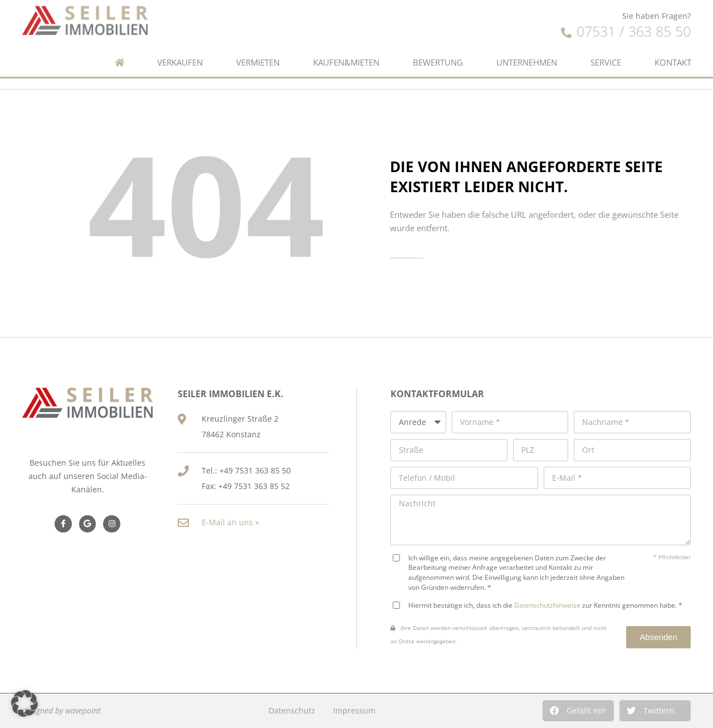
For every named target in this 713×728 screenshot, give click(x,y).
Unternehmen (527, 45)
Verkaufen (180, 45)
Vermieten (258, 45)
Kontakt (673, 45)
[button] (578, 711)
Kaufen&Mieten (346, 45)
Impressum (354, 710)
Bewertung (438, 45)
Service (606, 45)
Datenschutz (292, 710)
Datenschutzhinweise (547, 605)
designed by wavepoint (62, 710)
